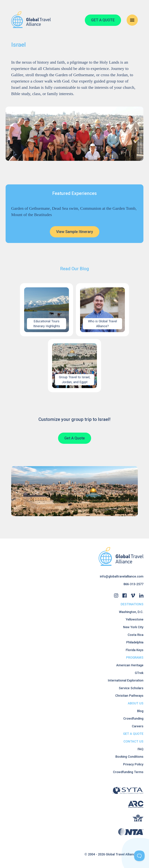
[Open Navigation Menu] (132, 20)
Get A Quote (75, 438)
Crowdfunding (133, 718)
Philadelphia (135, 642)
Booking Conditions (129, 757)
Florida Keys (135, 650)
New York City (133, 627)
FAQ (141, 749)
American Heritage (130, 665)
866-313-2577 (133, 584)
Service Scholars (131, 688)
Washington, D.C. (131, 612)
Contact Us (133, 741)
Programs (135, 657)
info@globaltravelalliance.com (122, 576)
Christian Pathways (129, 696)
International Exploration (126, 680)
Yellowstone (135, 619)
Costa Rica (136, 635)
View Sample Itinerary (75, 232)
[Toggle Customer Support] (139, 856)
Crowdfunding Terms (128, 772)
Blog (140, 711)
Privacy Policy (133, 764)
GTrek (139, 673)
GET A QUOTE (103, 20)
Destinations (132, 604)
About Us (136, 703)
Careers (138, 726)
